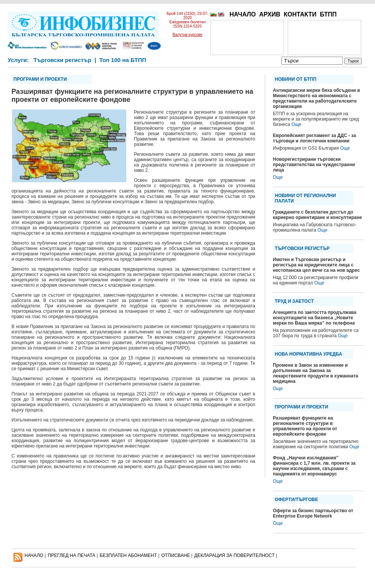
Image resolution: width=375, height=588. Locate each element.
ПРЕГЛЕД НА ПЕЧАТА (72, 555)
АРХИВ (270, 14)
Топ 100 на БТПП (123, 60)
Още (296, 124)
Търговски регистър (62, 60)
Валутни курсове (187, 35)
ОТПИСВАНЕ (176, 555)
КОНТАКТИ (300, 14)
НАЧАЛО (243, 14)
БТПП (328, 14)
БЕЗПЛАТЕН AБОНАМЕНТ (129, 555)
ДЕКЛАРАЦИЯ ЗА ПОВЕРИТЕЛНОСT (235, 555)
